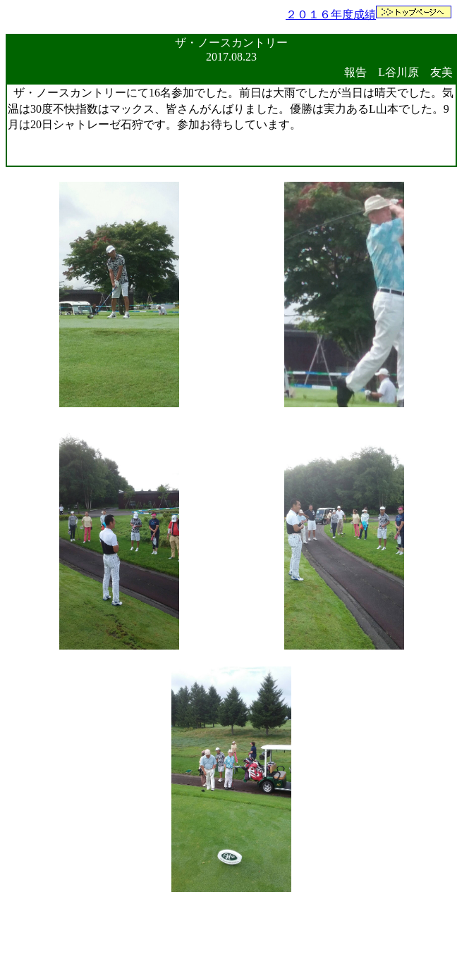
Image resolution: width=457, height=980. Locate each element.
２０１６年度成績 (331, 14)
